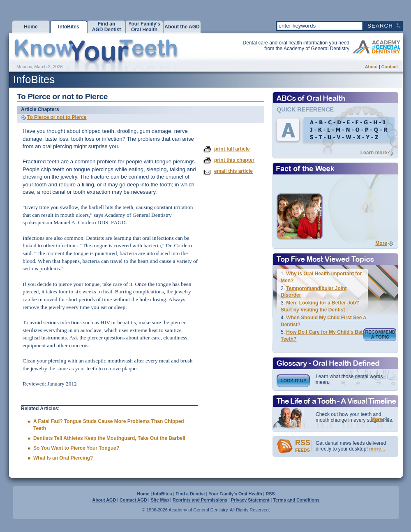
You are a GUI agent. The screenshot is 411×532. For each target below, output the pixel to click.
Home (143, 494)
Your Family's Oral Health (235, 494)
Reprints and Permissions (200, 500)
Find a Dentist (190, 494)
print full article (232, 149)
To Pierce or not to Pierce (57, 117)
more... (377, 449)
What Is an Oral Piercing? (63, 458)
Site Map (160, 500)
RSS (270, 494)
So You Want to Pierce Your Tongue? (76, 448)
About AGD (104, 500)
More (381, 243)
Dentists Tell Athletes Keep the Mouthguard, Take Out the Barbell (109, 438)
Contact (390, 67)
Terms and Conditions (296, 500)
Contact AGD (133, 500)
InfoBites (162, 494)
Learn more (374, 153)
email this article (233, 171)
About (371, 67)
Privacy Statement (250, 500)
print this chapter (234, 160)
